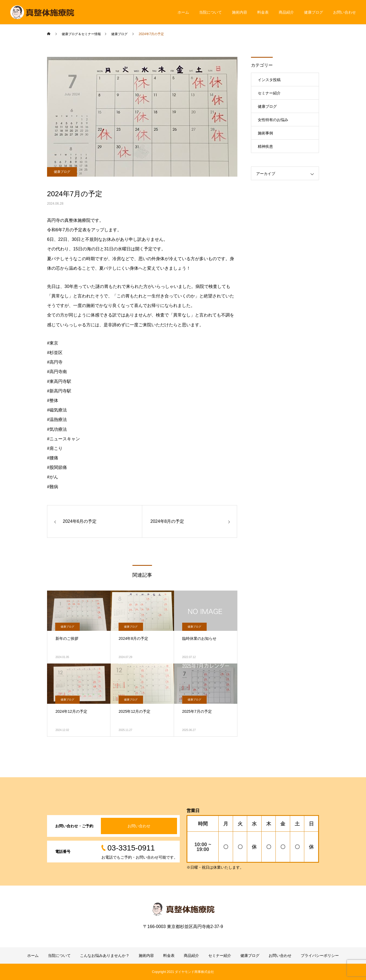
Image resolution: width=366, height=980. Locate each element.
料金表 (263, 12)
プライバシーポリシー (320, 956)
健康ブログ (314, 12)
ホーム (183, 12)
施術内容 (240, 12)
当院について (210, 12)
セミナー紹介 (269, 93)
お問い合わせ (345, 12)
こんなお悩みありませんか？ (105, 956)
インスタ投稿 (269, 80)
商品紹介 (286, 12)
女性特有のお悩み (273, 120)
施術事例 (265, 133)
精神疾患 (265, 146)
